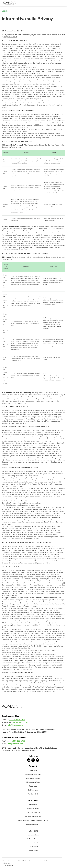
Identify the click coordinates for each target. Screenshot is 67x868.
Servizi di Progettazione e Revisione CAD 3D (33, 820)
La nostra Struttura (34, 843)
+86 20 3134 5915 (17, 720)
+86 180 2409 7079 (20, 722)
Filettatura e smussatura (33, 778)
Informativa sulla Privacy (42, 861)
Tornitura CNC (33, 794)
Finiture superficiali (33, 812)
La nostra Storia (34, 835)
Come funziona (33, 805)
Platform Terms (28, 861)
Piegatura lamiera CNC (33, 774)
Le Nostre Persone (34, 839)
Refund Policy (7, 863)
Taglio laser (33, 770)
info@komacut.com (10, 37)
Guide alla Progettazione (33, 816)
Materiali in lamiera (33, 808)
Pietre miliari (34, 851)
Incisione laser (33, 790)
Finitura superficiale (33, 782)
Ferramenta (33, 786)
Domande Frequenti (33, 824)
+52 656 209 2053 (17, 741)
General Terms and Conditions (12, 861)
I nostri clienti (34, 847)
